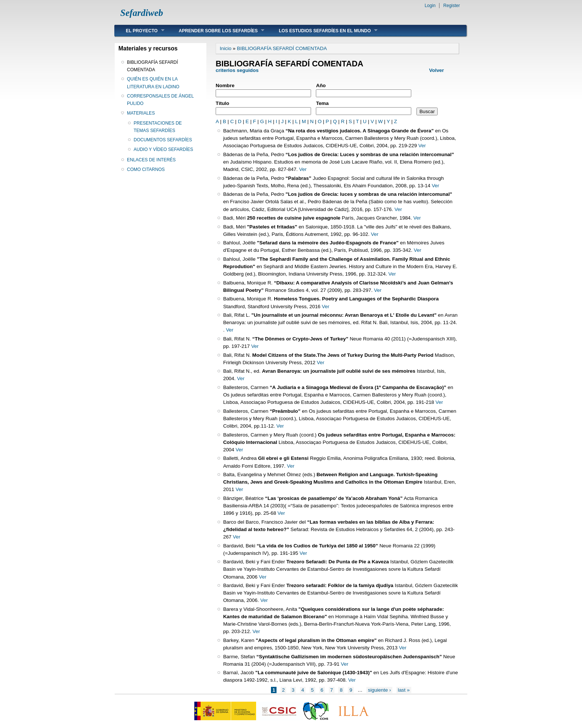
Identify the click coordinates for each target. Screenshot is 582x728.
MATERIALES (141, 113)
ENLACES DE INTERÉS (151, 160)
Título (223, 103)
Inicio (225, 48)
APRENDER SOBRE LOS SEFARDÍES (216, 31)
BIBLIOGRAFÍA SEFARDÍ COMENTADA (152, 66)
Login (430, 6)
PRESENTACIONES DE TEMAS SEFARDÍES (158, 127)
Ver (422, 146)
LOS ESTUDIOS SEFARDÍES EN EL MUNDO (323, 31)
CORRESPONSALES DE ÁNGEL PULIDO (160, 100)
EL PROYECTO (140, 31)
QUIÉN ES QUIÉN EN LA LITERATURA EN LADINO (153, 83)
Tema (322, 103)
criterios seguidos (238, 70)
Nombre (225, 85)
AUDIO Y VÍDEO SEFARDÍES (163, 149)
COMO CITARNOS (146, 169)
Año (321, 85)
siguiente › (379, 690)
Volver (436, 70)
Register (452, 6)
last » (404, 690)
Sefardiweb (142, 13)
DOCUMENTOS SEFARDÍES (163, 140)
